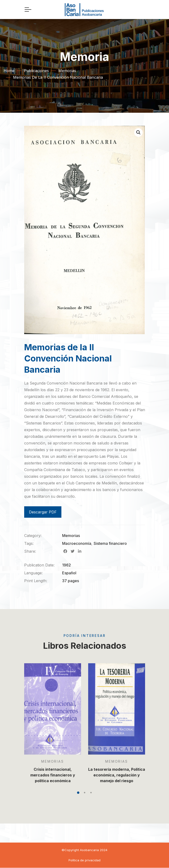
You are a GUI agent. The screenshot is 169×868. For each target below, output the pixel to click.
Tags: (29, 543)
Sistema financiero (110, 543)
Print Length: (36, 581)
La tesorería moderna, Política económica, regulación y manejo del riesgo (117, 775)
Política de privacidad (84, 860)
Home (9, 71)
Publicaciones (36, 71)
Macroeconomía (77, 543)
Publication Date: (39, 565)
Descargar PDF (43, 512)
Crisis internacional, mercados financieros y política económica (53, 775)
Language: (33, 573)
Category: (33, 536)
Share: (30, 551)
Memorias (67, 71)
